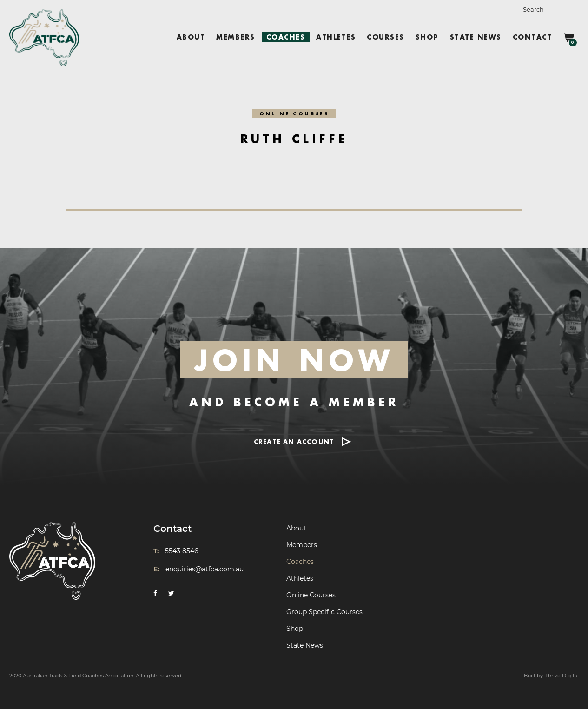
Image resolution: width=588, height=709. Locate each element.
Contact (533, 37)
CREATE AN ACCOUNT (294, 441)
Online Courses (311, 595)
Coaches (286, 37)
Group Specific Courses (324, 612)
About (191, 37)
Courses (386, 37)
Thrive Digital (562, 676)
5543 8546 (182, 551)
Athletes (336, 37)
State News (476, 37)
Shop (427, 37)
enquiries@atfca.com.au (205, 569)
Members (236, 37)
